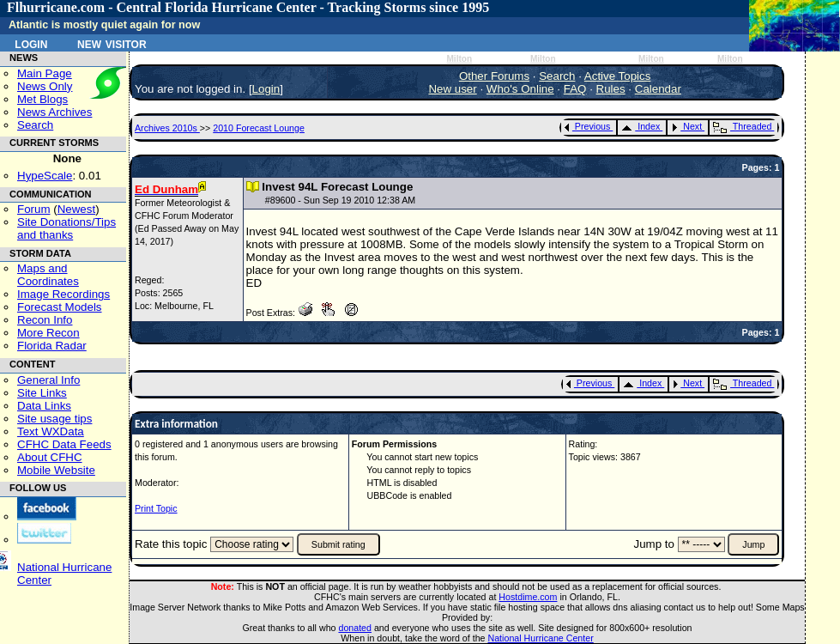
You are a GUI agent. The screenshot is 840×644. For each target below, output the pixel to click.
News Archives (54, 112)
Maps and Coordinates (48, 275)
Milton (459, 59)
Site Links (42, 393)
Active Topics (618, 76)
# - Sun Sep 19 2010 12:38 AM (340, 200)
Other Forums (494, 76)
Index (641, 126)
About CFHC (50, 457)
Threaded (742, 126)
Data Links (44, 406)
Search (35, 125)
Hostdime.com (528, 597)
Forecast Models (60, 307)
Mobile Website (56, 470)
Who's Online (520, 89)
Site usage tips (54, 419)
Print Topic (156, 508)
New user (452, 89)
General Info (48, 380)
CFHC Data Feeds (64, 444)
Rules (611, 89)
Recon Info (45, 320)
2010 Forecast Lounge (259, 128)
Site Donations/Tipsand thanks (66, 228)
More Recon (48, 333)
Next (686, 126)
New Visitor (112, 43)
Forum (34, 209)
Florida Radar (52, 346)
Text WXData (51, 431)
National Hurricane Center (541, 638)
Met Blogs (42, 99)
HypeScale (45, 176)
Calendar (658, 89)
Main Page (45, 73)
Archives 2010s (167, 128)
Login (31, 43)
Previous (587, 126)
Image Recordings (63, 294)
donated (355, 628)
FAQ (575, 89)
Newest (76, 209)
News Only (45, 86)
